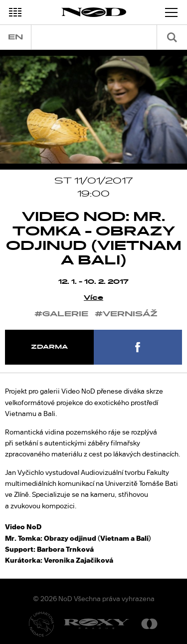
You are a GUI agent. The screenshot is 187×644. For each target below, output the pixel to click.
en (15, 37)
